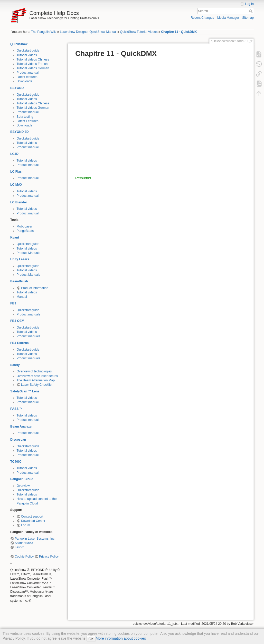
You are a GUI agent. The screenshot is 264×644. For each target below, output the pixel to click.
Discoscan (18, 440)
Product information (35, 288)
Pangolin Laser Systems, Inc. (35, 539)
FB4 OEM (17, 321)
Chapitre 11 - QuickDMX (179, 32)
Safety (15, 365)
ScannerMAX (24, 543)
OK (91, 639)
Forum (26, 525)
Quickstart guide (28, 51)
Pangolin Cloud (22, 479)
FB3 (13, 303)
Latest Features (28, 121)
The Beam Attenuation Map (36, 380)
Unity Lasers (20, 259)
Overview (23, 486)
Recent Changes (202, 18)
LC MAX (16, 185)
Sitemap (248, 18)
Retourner (83, 178)
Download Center (33, 521)
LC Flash (17, 172)
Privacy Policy (49, 557)
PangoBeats (25, 231)
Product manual (28, 73)
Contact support (32, 517)
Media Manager (228, 18)
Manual (22, 297)
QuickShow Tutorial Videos (139, 32)
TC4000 (16, 462)
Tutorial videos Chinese (33, 60)
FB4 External (20, 343)
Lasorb (19, 547)
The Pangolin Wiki (44, 32)
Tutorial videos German (33, 68)
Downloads (25, 81)
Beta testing (25, 117)
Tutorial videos (27, 55)
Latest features (27, 77)
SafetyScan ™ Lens (25, 391)
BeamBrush (19, 281)
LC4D (14, 154)
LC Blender (19, 202)
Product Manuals (29, 253)
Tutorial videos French (32, 64)
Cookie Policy (24, 557)
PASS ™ (16, 409)
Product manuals (29, 314)
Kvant (15, 237)
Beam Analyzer (21, 427)
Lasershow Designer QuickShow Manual (88, 32)
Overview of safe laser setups (37, 376)
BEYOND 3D (19, 132)
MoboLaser (25, 226)
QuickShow (19, 44)
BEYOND (17, 88)
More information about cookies (121, 638)
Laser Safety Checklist (37, 385)
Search (251, 11)
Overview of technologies (34, 371)
